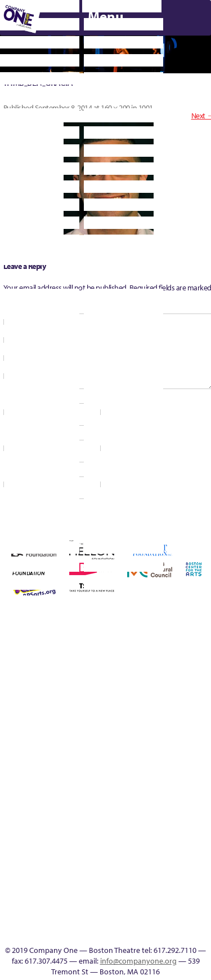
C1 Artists (54, 932)
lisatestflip (87, 729)
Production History (185, 729)
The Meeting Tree (71, 810)
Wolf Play (87, 810)
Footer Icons (152, 810)
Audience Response (70, 905)
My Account (136, 729)
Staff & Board (152, 769)
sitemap (136, 810)
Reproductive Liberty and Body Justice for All (5, 756)
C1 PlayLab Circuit (70, 837)
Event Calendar (185, 810)
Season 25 (87, 769)
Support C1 (169, 769)
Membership (103, 729)
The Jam (54, 810)
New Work (152, 729)
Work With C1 (103, 810)
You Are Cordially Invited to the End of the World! (120, 796)
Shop (136, 769)
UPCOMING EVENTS (71, 864)
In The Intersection (71, 918)
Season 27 (119, 769)
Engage (70, 824)
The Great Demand (5, 810)
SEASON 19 (87, 932)
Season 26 (103, 769)
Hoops (22, 729)
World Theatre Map (71, 878)
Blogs (71, 891)
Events (70, 932)
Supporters (136, 932)
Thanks (103, 932)
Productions (201, 810)
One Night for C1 (169, 729)
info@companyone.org (138, 961)
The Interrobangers (38, 810)
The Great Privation (22, 810)
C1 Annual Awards (72, 666)
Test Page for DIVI (185, 769)
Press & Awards (155, 666)
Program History (71, 851)
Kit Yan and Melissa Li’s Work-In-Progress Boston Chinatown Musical (54, 702)
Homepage (5, 729)
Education (169, 810)
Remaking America (201, 729)
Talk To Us (38, 932)
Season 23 (70, 769)
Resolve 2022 (38, 769)
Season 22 (54, 769)
